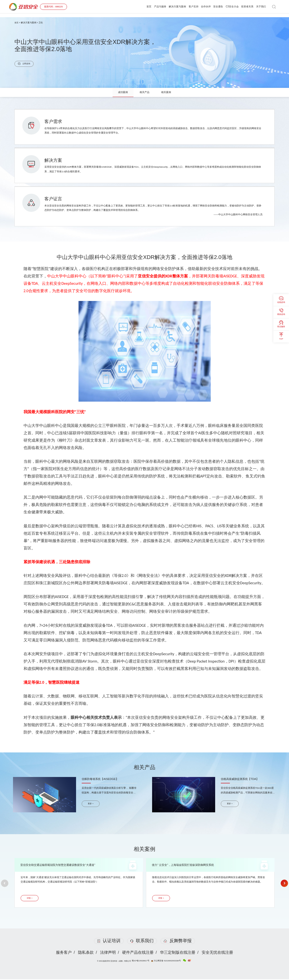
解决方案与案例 (170, 7)
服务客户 (63, 953)
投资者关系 (246, 7)
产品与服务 (151, 7)
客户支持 (187, 7)
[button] (5, 884)
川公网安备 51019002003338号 (166, 961)
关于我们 (261, 7)
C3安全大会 (229, 7)
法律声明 (108, 953)
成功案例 (121, 92)
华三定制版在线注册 (178, 953)
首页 (139, 7)
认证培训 (109, 941)
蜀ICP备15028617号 (142, 961)
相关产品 (144, 92)
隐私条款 (85, 953)
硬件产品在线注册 (138, 953)
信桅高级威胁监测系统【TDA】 (242, 779)
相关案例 (168, 92)
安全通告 (214, 7)
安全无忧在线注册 (218, 953)
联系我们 (142, 941)
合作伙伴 (201, 7)
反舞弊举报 (178, 941)
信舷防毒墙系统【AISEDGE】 (102, 779)
